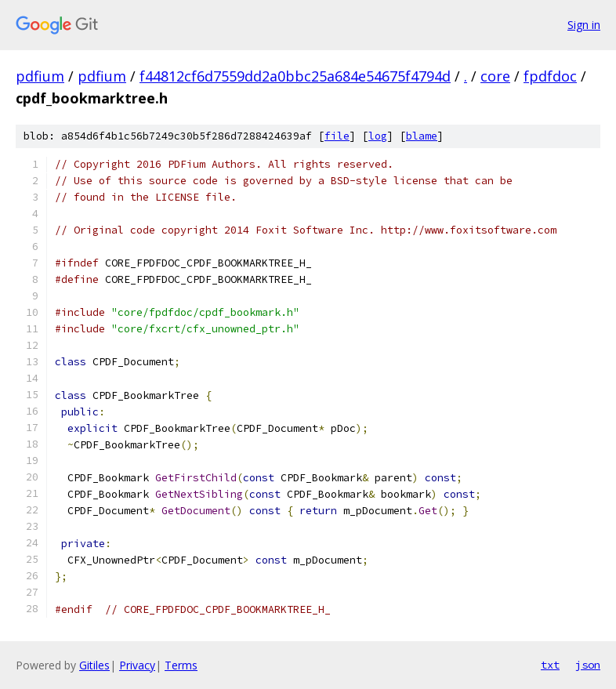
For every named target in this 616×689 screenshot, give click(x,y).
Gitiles (94, 665)
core (495, 76)
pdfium (40, 76)
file (337, 136)
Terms (181, 665)
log (378, 136)
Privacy (137, 665)
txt (550, 665)
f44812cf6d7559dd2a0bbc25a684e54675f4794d (295, 76)
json (588, 665)
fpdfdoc (550, 76)
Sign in (584, 25)
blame (422, 136)
